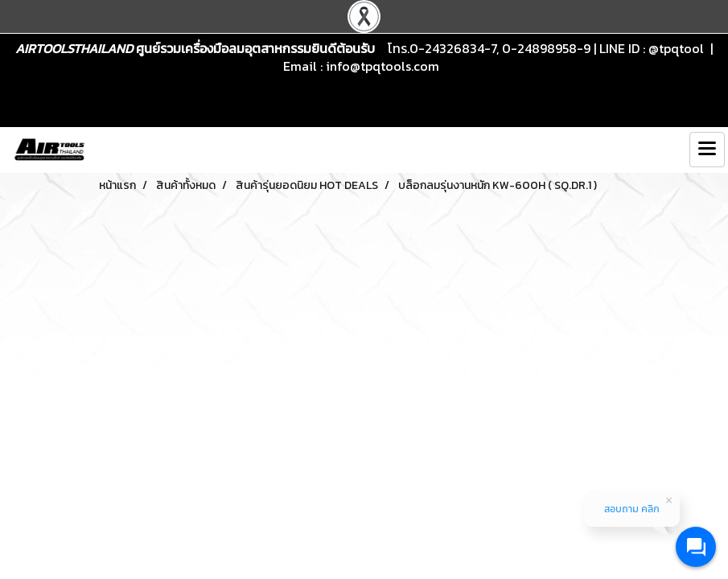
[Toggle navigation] (707, 150)
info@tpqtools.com (383, 66)
